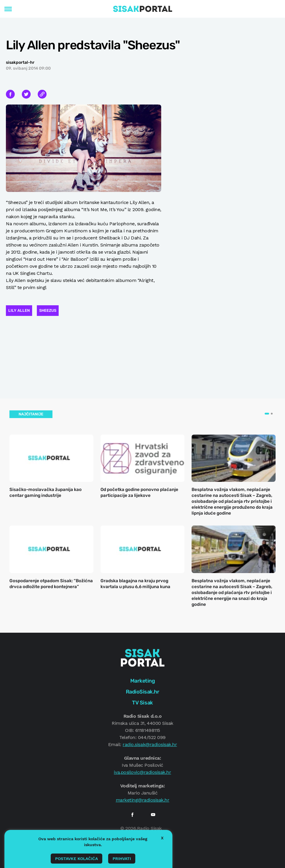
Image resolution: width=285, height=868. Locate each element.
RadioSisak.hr (143, 692)
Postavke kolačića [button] (76, 859)
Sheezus (48, 310)
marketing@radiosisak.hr (143, 800)
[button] (267, 414)
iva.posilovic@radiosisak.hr (142, 772)
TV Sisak (142, 703)
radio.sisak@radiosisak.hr (150, 744)
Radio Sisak (149, 828)
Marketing (143, 681)
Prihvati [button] (122, 859)
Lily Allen (19, 310)
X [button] (162, 838)
